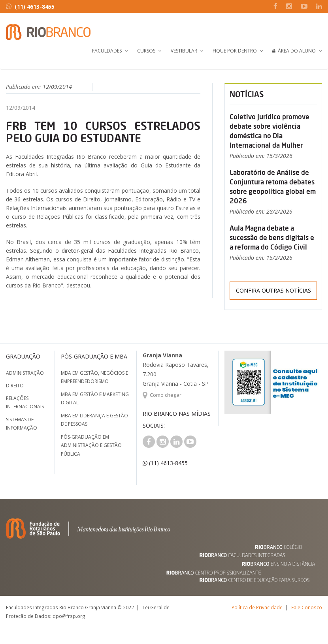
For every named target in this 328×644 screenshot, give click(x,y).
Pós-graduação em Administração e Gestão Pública (91, 445)
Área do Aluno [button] (294, 51)
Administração (25, 373)
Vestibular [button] (184, 51)
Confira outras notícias (273, 290)
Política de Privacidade (257, 607)
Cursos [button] (146, 51)
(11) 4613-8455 (30, 7)
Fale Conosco (307, 607)
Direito (15, 386)
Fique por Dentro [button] (235, 51)
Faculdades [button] (107, 51)
